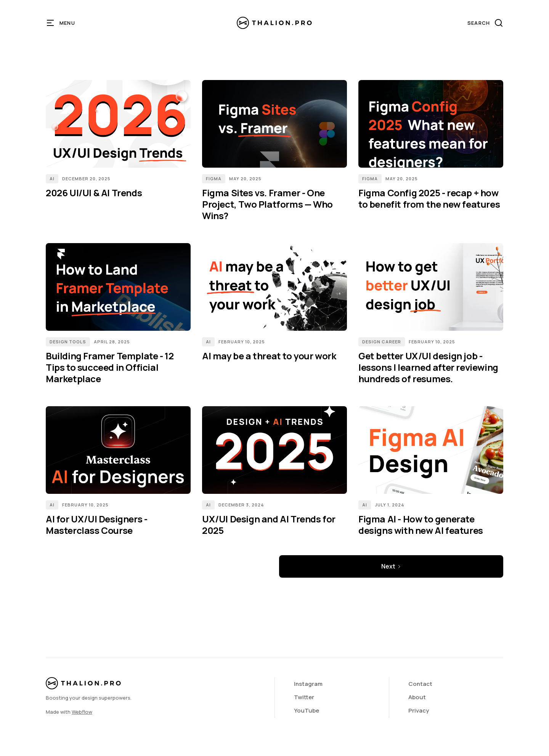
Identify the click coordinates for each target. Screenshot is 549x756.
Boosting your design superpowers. (89, 698)
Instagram (308, 684)
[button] (61, 23)
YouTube (307, 710)
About (417, 697)
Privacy (419, 710)
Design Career (382, 342)
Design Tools (68, 342)
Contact (420, 684)
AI (52, 179)
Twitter (304, 697)
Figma (214, 179)
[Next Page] (391, 566)
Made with (69, 712)
